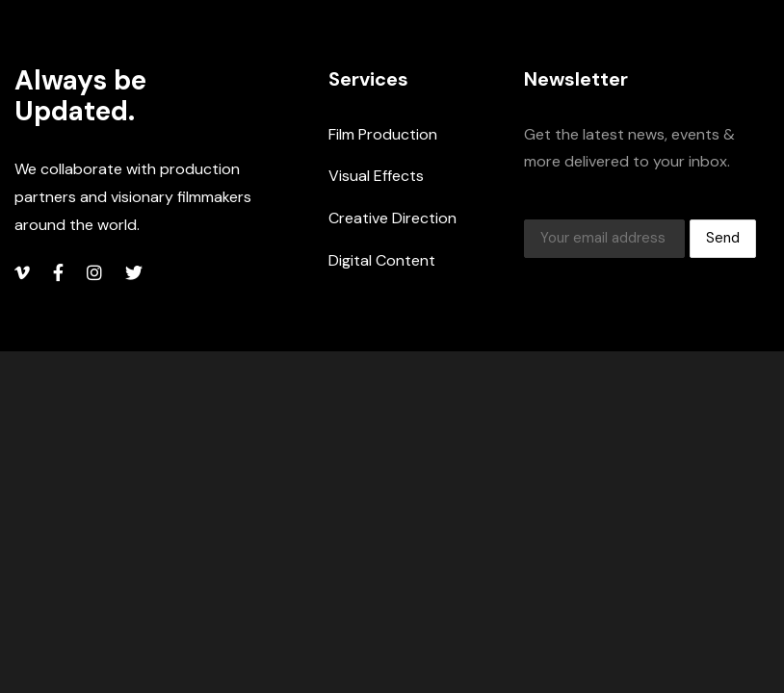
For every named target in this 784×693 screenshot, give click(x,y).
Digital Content (382, 260)
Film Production (383, 134)
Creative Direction (392, 218)
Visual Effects (376, 176)
